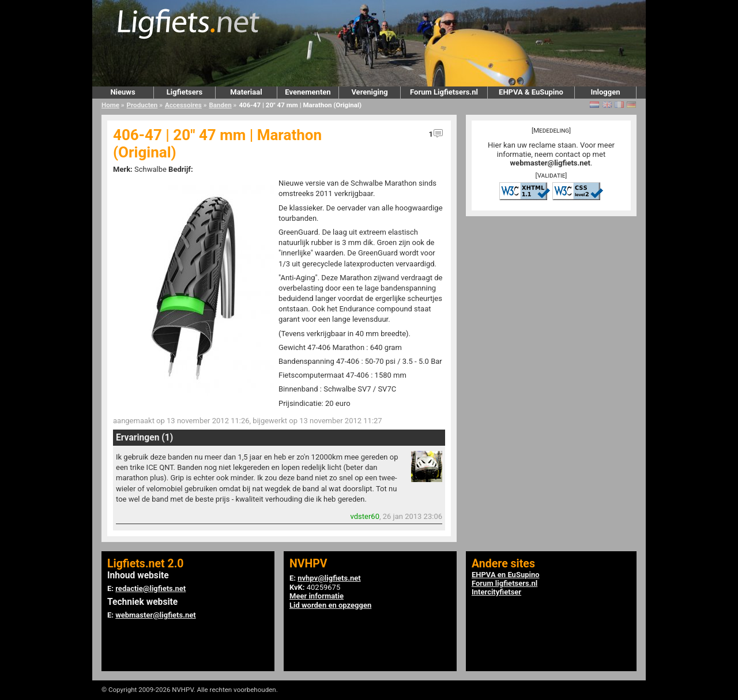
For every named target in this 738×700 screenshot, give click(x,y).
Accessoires (183, 105)
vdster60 (365, 516)
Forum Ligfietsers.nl (444, 92)
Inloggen (605, 92)
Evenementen (308, 92)
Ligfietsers (184, 92)
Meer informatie (317, 596)
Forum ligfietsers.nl (504, 583)
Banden (220, 105)
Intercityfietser (496, 592)
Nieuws (123, 92)
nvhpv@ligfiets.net (329, 578)
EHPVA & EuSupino (531, 92)
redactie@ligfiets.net (150, 588)
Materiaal (246, 92)
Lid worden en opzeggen (330, 605)
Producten (142, 105)
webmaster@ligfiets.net (550, 163)
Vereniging (369, 92)
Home (110, 105)
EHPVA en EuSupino (506, 575)
